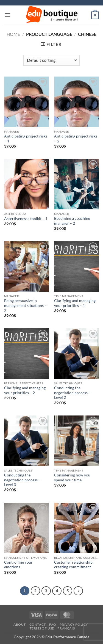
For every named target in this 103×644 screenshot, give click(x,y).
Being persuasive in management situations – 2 (25, 305)
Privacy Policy (74, 624)
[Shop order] (51, 60)
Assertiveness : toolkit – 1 (26, 219)
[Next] (78, 591)
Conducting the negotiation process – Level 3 (22, 480)
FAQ (53, 624)
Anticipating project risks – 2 (76, 139)
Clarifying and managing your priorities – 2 (25, 390)
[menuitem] (66, 629)
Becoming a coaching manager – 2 (72, 221)
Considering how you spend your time (72, 478)
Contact (38, 624)
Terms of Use (42, 628)
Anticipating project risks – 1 (26, 139)
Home (13, 34)
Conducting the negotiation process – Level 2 (72, 393)
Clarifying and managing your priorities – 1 (75, 303)
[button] (7, 15)
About (20, 624)
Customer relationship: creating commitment (74, 565)
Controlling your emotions (18, 565)
